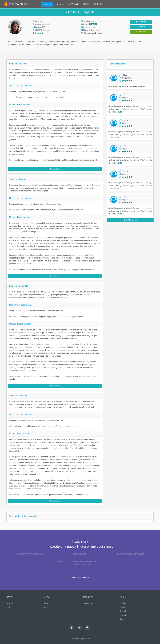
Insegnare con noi (89, 603)
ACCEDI (60, 4)
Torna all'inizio (55, 169)
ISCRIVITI (47, 4)
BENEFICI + (99, 4)
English (123, 603)
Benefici (10, 603)
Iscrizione (10, 607)
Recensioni (141, 22)
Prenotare (141, 32)
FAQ (46, 603)
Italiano (123, 619)
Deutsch (123, 611)
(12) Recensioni (130, 220)
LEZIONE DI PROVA (80, 578)
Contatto (141, 27)
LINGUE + (86, 4)
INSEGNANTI (73, 4)
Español (123, 607)
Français (123, 615)
